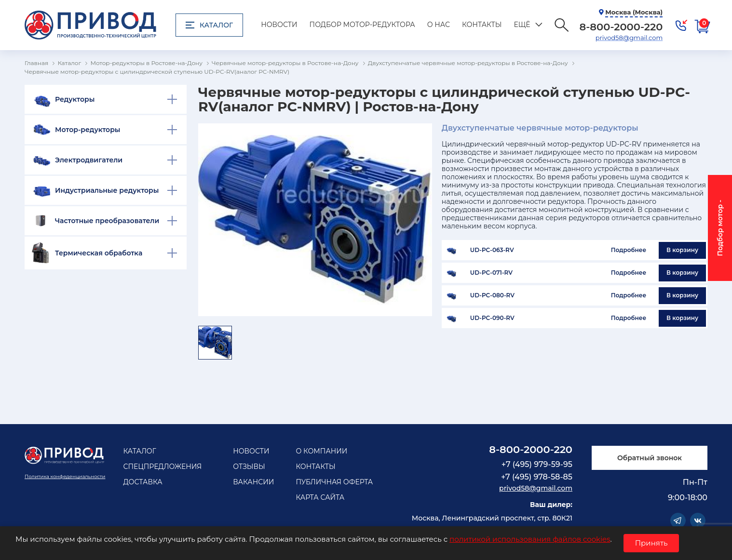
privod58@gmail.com (629, 38)
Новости (279, 25)
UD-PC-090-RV (492, 318)
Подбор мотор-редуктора (362, 25)
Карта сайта (320, 497)
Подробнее (629, 250)
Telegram (678, 520)
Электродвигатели (89, 160)
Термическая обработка (99, 253)
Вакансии (253, 482)
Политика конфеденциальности (65, 476)
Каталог (209, 25)
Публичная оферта (334, 482)
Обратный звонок (650, 458)
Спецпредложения (162, 467)
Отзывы (249, 467)
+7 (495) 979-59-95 (537, 464)
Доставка (142, 482)
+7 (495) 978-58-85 (537, 477)
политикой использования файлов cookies (530, 539)
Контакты (482, 25)
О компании (321, 451)
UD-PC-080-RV (492, 295)
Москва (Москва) (634, 12)
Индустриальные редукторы (107, 190)
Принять (651, 543)
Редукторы (75, 99)
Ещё (522, 25)
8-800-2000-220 (531, 449)
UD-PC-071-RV (491, 273)
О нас (439, 25)
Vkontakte (698, 520)
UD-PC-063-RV (492, 250)
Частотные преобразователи (107, 221)
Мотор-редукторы (88, 130)
